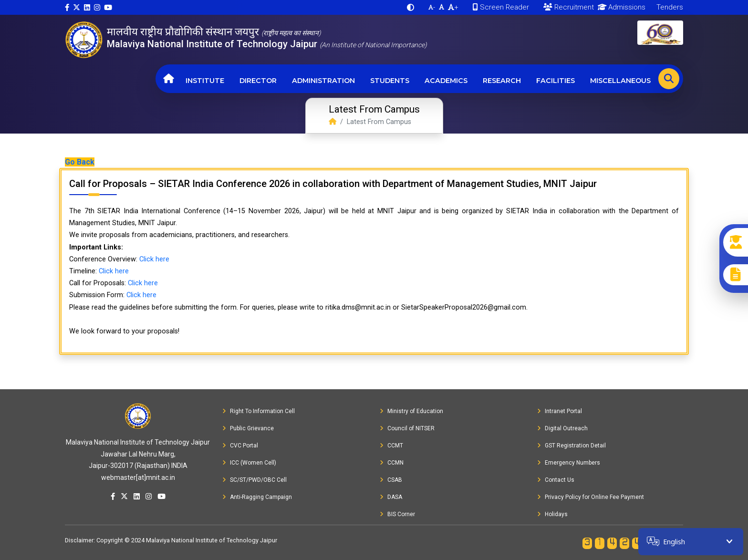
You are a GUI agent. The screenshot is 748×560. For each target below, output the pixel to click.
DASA (391, 497)
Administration (323, 81)
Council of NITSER (407, 428)
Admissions (620, 7)
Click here (154, 259)
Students (390, 81)
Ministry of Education (411, 411)
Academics (446, 81)
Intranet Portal (560, 411)
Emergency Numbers (569, 463)
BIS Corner (397, 514)
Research (502, 81)
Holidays (552, 514)
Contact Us (556, 480)
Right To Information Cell (259, 411)
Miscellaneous (620, 81)
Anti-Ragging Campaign (257, 497)
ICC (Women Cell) (249, 463)
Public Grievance (248, 428)
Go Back (80, 162)
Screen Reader (501, 7)
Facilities (556, 81)
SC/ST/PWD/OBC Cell (255, 480)
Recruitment (569, 7)
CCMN (392, 463)
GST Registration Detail (571, 446)
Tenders (669, 7)
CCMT (391, 446)
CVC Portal (240, 446)
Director (258, 81)
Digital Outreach (562, 428)
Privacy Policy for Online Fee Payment (591, 497)
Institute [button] (205, 81)
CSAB (391, 480)
